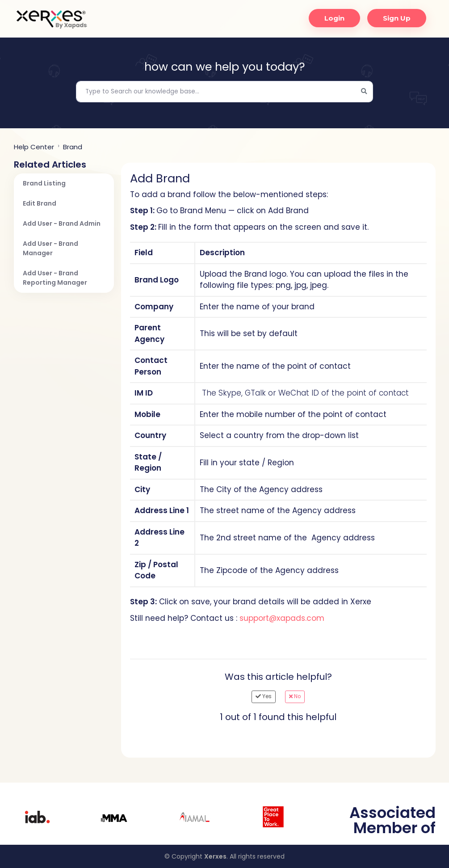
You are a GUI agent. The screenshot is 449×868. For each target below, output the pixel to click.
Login (332, 18)
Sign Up (394, 18)
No (295, 696)
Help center (34, 147)
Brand (73, 147)
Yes (264, 696)
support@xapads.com (282, 618)
